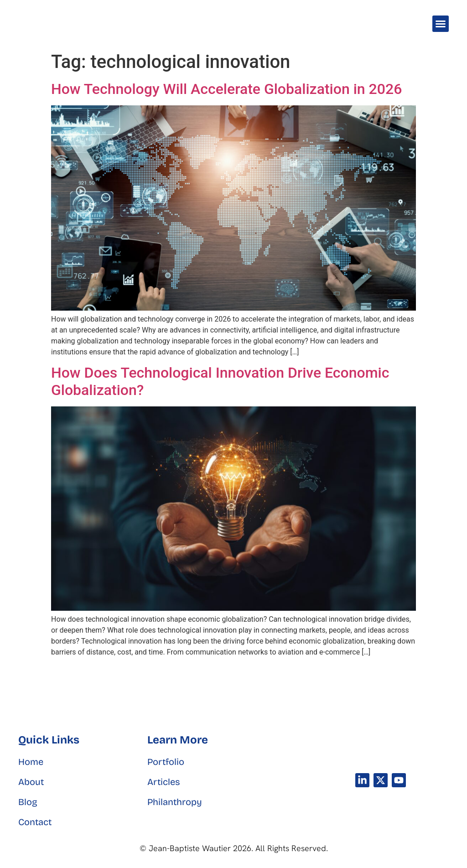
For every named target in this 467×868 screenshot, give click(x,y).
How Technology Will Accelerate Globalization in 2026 (226, 89)
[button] (441, 24)
